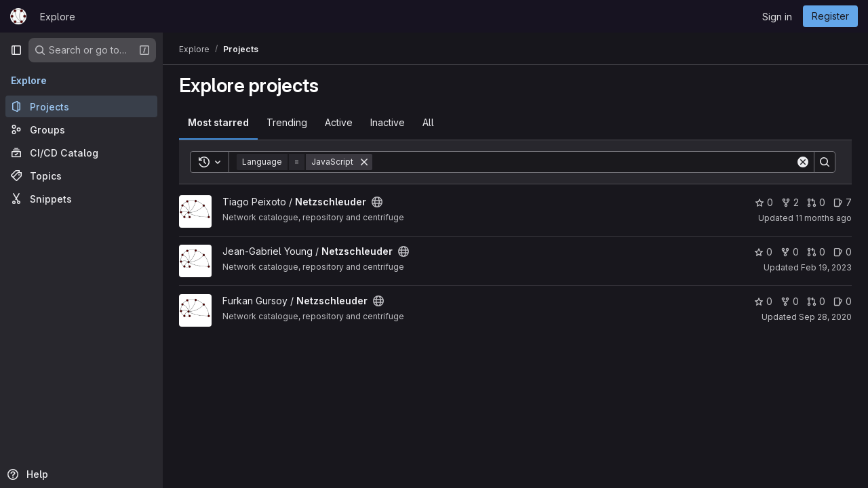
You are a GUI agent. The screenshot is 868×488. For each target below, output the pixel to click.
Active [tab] (339, 122)
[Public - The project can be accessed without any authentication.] (377, 202)
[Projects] (81, 106)
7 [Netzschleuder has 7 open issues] (843, 202)
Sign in (777, 17)
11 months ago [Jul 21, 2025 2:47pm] (824, 218)
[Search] (584, 162)
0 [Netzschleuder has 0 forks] (790, 252)
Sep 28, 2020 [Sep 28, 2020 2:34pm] (825, 317)
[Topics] (81, 176)
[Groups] (81, 129)
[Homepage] (18, 16)
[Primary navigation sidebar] (16, 50)
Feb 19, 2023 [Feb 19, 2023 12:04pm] (826, 267)
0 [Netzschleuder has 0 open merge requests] (816, 202)
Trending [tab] (287, 122)
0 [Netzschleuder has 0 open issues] (843, 252)
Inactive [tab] (388, 122)
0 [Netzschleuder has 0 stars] (764, 202)
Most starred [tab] (218, 122)
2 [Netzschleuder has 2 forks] (790, 202)
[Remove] (364, 162)
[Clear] (803, 162)
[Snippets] (81, 199)
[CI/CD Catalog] (81, 152)
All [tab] (428, 122)
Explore (58, 17)
